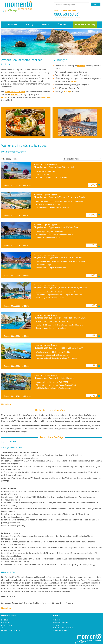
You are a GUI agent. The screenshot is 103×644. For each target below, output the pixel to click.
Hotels (4, 97)
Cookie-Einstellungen (11, 630)
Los (96, 4)
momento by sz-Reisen (15, 91)
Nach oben (6, 404)
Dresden (81, 66)
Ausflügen (46, 97)
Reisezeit (15, 94)
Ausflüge (67, 91)
